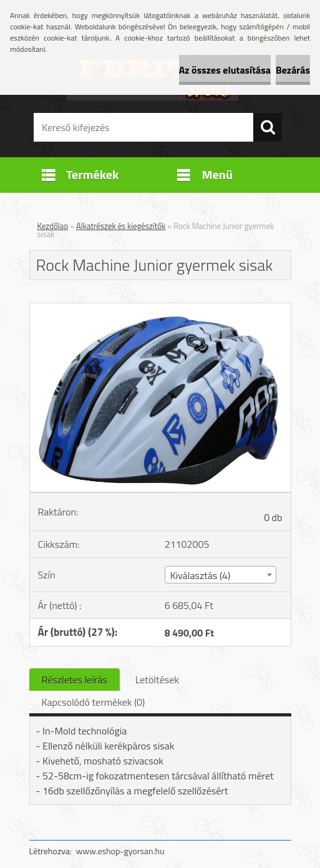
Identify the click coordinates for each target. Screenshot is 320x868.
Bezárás (293, 70)
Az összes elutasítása (225, 70)
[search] (268, 127)
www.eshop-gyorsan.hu (120, 851)
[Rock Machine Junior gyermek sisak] (160, 308)
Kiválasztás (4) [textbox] (201, 575)
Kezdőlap (53, 226)
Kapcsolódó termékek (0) (94, 702)
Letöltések (157, 680)
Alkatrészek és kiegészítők (121, 226)
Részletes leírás (75, 680)
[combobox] (221, 575)
